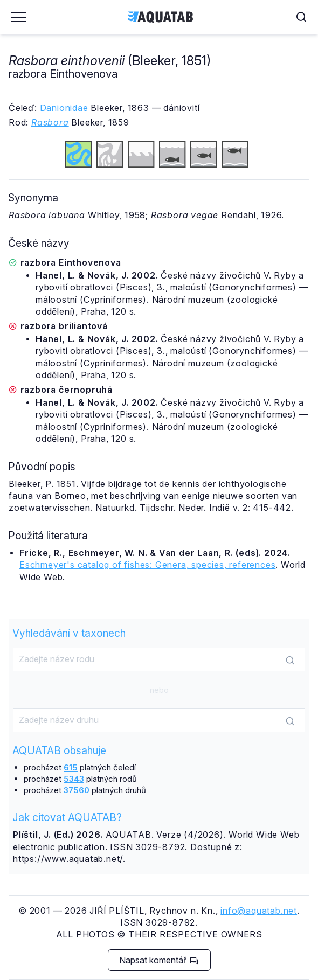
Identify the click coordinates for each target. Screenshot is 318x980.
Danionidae (64, 108)
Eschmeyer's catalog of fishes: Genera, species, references (147, 565)
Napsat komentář (159, 960)
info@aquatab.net (259, 911)
